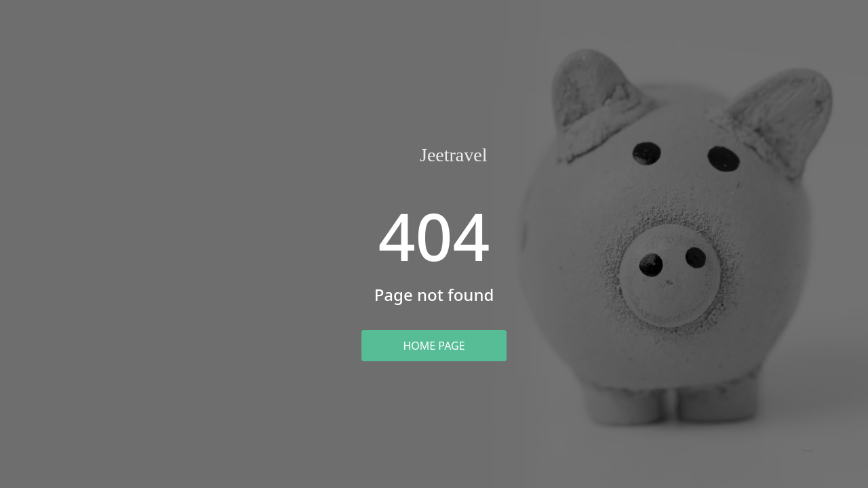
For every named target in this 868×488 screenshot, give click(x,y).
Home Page (434, 346)
